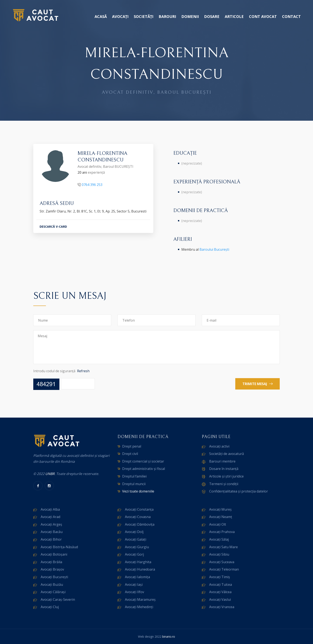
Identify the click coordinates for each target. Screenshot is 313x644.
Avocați (120, 16)
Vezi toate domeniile (138, 491)
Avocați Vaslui (220, 599)
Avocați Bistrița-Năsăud (59, 547)
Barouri (167, 16)
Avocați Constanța (139, 509)
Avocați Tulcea (221, 584)
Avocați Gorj (134, 554)
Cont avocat (263, 16)
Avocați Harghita (138, 562)
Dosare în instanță (224, 469)
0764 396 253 (92, 185)
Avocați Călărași (53, 592)
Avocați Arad (50, 517)
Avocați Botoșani (54, 554)
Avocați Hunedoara (140, 569)
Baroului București (214, 249)
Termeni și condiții (224, 484)
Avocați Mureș (220, 509)
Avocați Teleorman (224, 569)
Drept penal (132, 446)
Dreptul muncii (134, 484)
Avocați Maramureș (140, 599)
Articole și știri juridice (226, 476)
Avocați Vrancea (222, 607)
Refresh (83, 371)
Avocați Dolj (134, 532)
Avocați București (54, 577)
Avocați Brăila (51, 562)
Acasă (101, 16)
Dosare (212, 16)
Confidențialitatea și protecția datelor (239, 491)
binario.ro (169, 637)
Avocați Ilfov (134, 592)
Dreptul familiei (134, 476)
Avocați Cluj (50, 607)
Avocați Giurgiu (137, 547)
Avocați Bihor (51, 539)
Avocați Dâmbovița (140, 524)
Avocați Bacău (52, 532)
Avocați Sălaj (219, 539)
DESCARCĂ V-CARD (53, 227)
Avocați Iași (134, 584)
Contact (291, 16)
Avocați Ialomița (137, 577)
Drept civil (130, 454)
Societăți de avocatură (227, 454)
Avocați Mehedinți (139, 607)
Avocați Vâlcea (220, 592)
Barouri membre (222, 461)
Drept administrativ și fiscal (144, 469)
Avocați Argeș (51, 524)
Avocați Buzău (52, 584)
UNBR (50, 474)
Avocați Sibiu (219, 554)
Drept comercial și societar (143, 461)
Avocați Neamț (221, 517)
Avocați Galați (136, 539)
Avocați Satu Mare (223, 547)
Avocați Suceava (222, 562)
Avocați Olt (218, 524)
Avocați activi (219, 446)
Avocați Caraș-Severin (58, 599)
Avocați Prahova (222, 532)
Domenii (190, 16)
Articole (234, 16)
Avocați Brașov (52, 569)
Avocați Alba (50, 509)
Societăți (144, 16)
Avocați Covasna (138, 517)
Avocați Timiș (220, 577)
